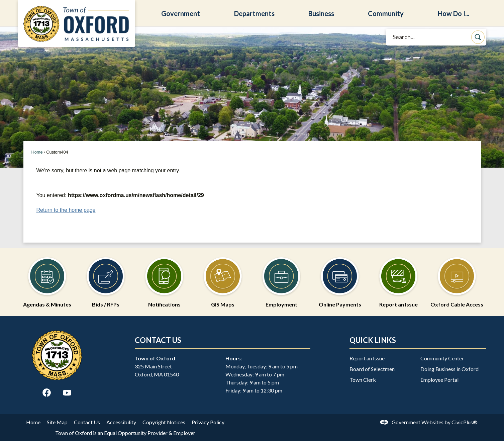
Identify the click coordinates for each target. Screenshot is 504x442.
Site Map (57, 422)
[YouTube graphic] (67, 393)
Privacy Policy (208, 422)
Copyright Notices (164, 422)
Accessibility (121, 422)
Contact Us (87, 422)
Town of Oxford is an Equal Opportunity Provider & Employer (125, 433)
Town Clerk (363, 380)
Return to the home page (66, 210)
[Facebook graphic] (47, 393)
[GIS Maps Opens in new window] (223, 279)
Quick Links (373, 340)
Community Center (442, 358)
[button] (478, 37)
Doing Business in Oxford (449, 369)
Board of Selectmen (372, 369)
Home (37, 152)
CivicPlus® (465, 422)
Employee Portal (439, 380)
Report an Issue (367, 358)
